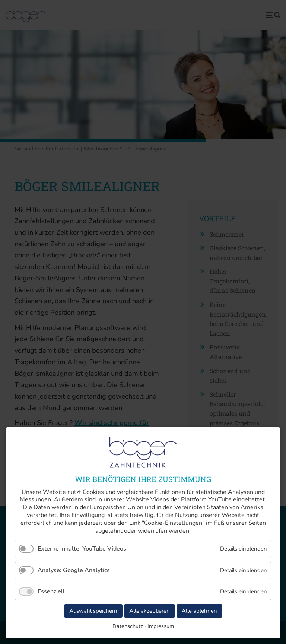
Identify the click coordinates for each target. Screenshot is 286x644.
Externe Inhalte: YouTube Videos (82, 549)
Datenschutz (128, 626)
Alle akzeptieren (150, 611)
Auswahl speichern (93, 611)
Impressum (161, 626)
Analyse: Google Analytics (74, 570)
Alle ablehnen (199, 611)
